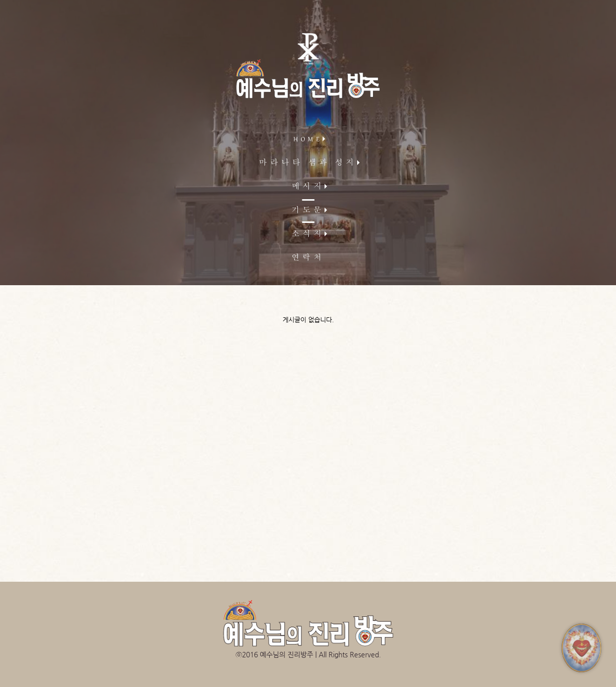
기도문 (308, 211)
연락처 (308, 258)
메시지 (308, 187)
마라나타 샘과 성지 (308, 164)
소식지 (308, 235)
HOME (308, 140)
